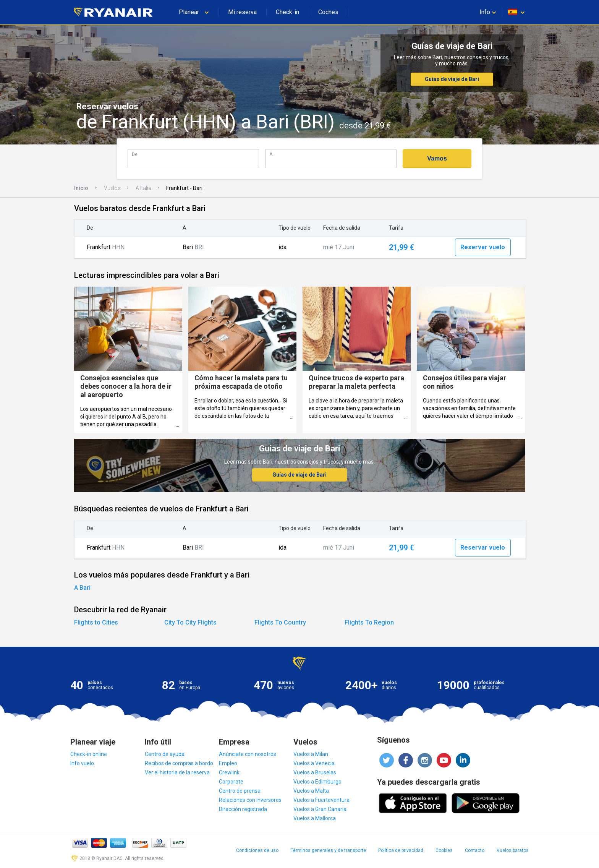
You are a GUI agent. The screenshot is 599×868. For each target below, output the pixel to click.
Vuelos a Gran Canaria (320, 809)
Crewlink (229, 772)
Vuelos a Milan (311, 754)
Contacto (475, 850)
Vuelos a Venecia (314, 763)
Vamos (437, 158)
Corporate (231, 782)
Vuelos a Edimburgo (317, 782)
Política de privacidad (401, 850)
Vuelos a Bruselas (315, 772)
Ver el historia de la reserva (177, 772)
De (135, 154)
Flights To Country (280, 622)
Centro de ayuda (165, 754)
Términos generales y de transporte (328, 850)
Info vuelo (82, 763)
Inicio (81, 188)
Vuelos (112, 188)
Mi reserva (242, 12)
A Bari (82, 588)
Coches (328, 12)
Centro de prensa (240, 791)
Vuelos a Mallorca (315, 818)
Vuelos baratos (513, 850)
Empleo (228, 763)
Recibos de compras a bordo (179, 763)
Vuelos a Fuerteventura (321, 800)
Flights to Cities (96, 622)
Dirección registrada (243, 809)
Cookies (444, 850)
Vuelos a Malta (311, 791)
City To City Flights (190, 622)
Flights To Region (369, 622)
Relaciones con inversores (250, 800)
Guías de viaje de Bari (452, 79)
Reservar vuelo (483, 247)
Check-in (287, 12)
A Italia (143, 188)
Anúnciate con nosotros (248, 754)
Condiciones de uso (257, 850)
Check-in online (89, 754)
